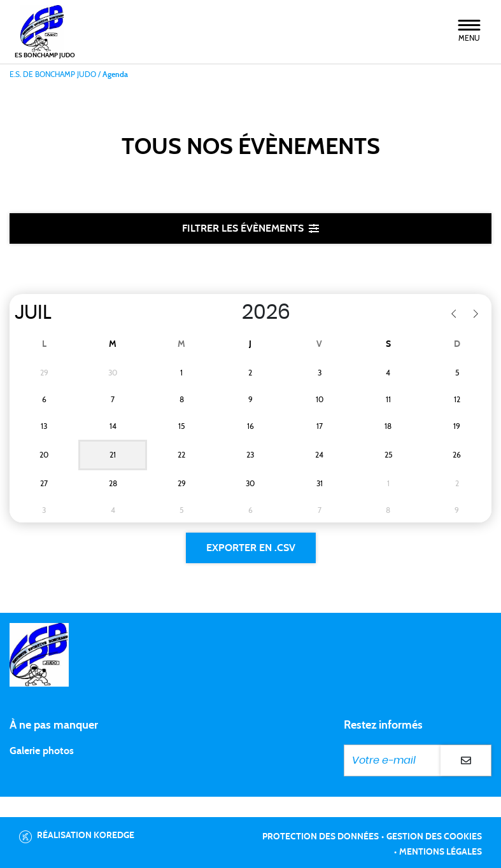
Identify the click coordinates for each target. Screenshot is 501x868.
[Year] (229, 312)
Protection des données (321, 837)
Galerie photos (42, 751)
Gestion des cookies (434, 837)
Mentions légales (441, 852)
